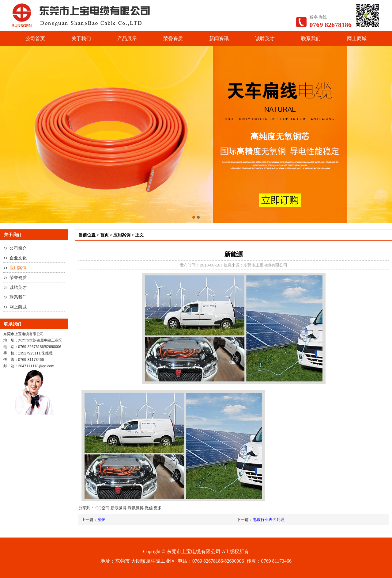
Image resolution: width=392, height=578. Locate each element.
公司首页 (35, 38)
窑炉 (101, 520)
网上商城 (357, 38)
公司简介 (18, 248)
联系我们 (311, 38)
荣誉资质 (173, 38)
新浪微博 (119, 508)
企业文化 (18, 258)
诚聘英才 (265, 38)
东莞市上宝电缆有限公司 (194, 551)
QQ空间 (103, 508)
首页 (104, 235)
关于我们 (81, 38)
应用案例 (18, 268)
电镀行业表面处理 (269, 520)
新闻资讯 (219, 38)
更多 (158, 508)
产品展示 (127, 38)
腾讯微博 (136, 508)
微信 (149, 508)
